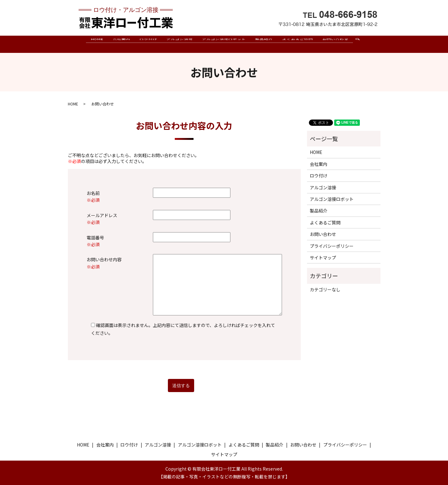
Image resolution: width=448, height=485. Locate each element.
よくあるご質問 (297, 44)
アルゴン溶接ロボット (224, 44)
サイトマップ (323, 258)
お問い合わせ (335, 44)
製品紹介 (264, 44)
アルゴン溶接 (179, 44)
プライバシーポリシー (332, 246)
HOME (97, 44)
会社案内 (121, 44)
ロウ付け (148, 44)
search (360, 47)
